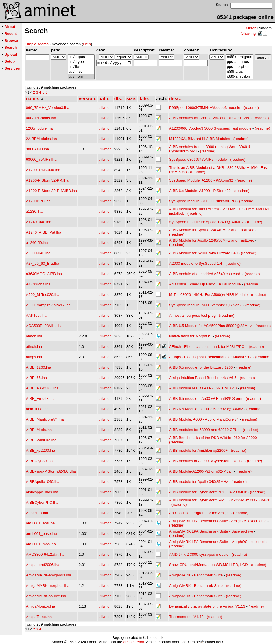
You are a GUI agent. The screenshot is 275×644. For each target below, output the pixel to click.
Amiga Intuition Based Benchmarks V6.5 (203, 378)
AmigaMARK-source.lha (46, 596)
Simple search (37, 44)
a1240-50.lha (37, 243)
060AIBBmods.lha (41, 118)
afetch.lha (34, 336)
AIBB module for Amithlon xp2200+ (198, 450)
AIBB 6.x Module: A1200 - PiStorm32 (200, 191)
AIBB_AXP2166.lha (42, 388)
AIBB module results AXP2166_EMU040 (203, 388)
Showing (248, 33)
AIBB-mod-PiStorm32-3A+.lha (51, 471)
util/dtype (81, 62)
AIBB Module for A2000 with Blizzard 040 (203, 253)
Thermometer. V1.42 (186, 617)
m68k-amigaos (239, 57)
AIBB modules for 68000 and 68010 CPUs (204, 430)
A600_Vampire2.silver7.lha (48, 305)
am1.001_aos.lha (40, 523)
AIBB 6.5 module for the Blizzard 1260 (201, 367)
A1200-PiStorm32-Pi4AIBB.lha (51, 191)
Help (87, 44)
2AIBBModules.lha (41, 139)
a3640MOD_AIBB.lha (44, 274)
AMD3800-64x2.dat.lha (45, 554)
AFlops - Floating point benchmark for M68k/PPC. (211, 357)
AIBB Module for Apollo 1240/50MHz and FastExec (212, 240)
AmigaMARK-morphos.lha (48, 586)
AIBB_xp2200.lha (40, 450)
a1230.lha (34, 211)
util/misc (81, 72)
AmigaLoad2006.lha (43, 565)
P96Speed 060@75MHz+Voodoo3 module (205, 108)
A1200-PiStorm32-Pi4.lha (47, 180)
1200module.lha (39, 128)
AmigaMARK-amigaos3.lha (49, 575)
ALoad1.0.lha (37, 513)
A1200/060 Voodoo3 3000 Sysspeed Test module (210, 128)
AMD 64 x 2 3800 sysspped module (199, 554)
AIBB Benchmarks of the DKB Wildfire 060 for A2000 (213, 438)
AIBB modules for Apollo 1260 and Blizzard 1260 (210, 118)
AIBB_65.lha (36, 378)
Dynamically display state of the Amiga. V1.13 (207, 606)
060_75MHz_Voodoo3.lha (48, 108)
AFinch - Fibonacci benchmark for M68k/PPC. (207, 347)
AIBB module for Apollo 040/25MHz (199, 482)
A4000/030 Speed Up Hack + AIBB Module (205, 284)
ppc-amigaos (239, 62)
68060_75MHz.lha (41, 159)
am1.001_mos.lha (41, 544)
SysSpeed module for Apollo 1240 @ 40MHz (206, 222)
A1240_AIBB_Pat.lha (44, 232)
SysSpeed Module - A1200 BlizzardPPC (203, 201)
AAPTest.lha (36, 315)
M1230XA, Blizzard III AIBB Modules (200, 139)
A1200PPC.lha (38, 201)
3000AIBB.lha (38, 149)
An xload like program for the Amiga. (200, 513)
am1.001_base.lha (41, 534)
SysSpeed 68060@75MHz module (198, 159)
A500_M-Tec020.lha (43, 295)
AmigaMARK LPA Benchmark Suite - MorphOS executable (218, 542)
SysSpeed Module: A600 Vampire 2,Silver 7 (205, 305)
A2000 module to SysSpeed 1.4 (196, 263)
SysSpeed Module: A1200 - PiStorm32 (201, 180)
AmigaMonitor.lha (40, 606)
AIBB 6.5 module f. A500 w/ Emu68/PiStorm (206, 398)
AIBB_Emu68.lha (40, 398)
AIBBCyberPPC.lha (42, 502)
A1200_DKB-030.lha (43, 170)
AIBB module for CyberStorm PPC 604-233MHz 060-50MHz (219, 500)
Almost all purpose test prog (192, 315)
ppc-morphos (239, 67)
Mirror (251, 28)
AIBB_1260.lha (39, 367)
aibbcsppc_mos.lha (42, 492)
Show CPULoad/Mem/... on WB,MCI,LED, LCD (208, 565)
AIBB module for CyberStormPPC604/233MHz (208, 492)
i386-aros (239, 72)
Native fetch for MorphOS (190, 336)
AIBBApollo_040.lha (43, 482)
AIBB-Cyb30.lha (39, 461)
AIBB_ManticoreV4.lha (45, 419)
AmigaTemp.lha (39, 617)
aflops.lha (34, 357)
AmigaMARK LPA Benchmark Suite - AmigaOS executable (218, 521)
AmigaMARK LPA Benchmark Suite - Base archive (211, 531)
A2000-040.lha (38, 253)
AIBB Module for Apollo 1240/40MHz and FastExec (212, 230)
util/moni (81, 77)
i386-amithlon (239, 77)
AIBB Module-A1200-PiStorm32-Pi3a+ (201, 471)
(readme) (251, 108)
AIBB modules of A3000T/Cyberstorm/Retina (206, 461)
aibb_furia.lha (37, 409)
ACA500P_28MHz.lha (44, 326)
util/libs (81, 67)
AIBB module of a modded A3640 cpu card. (205, 274)
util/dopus (81, 57)
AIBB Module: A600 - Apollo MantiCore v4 (204, 419)
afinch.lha (34, 347)
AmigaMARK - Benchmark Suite (196, 575)
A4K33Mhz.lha (38, 284)
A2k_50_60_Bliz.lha (43, 263)
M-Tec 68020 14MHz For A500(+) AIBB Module (208, 295)
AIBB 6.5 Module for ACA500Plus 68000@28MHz (211, 326)
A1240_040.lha (39, 222)
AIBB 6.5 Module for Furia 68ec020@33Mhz (206, 409)
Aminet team (133, 642)
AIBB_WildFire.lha (41, 440)
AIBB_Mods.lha (39, 430)
